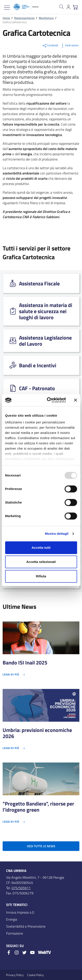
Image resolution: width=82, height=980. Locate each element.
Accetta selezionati (41, 562)
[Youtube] (32, 952)
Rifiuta (41, 576)
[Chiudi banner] (75, 400)
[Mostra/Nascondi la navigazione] (7, 8)
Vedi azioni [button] (69, 46)
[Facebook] (9, 952)
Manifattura (46, 18)
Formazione (15, 933)
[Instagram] (17, 952)
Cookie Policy (35, 975)
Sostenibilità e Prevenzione (26, 926)
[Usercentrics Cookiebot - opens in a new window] (49, 400)
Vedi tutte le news (41, 846)
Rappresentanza (24, 18)
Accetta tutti (41, 548)
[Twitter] (24, 952)
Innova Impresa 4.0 (20, 912)
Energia (12, 919)
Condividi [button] (50, 46)
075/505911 (21, 888)
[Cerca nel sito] (61, 7)
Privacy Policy (15, 975)
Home (6, 18)
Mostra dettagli (57, 534)
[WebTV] (44, 953)
